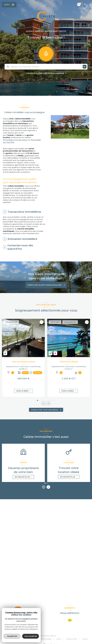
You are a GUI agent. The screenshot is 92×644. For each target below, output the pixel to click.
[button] (48, 403)
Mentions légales (46, 639)
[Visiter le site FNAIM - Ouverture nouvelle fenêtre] (70, 620)
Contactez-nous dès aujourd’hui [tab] (20, 247)
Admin (59, 639)
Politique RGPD (72, 639)
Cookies (85, 639)
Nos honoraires (15, 639)
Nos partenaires (30, 639)
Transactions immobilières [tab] (24, 212)
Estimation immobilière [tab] (22, 239)
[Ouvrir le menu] (9, 5)
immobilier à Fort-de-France (16, 140)
